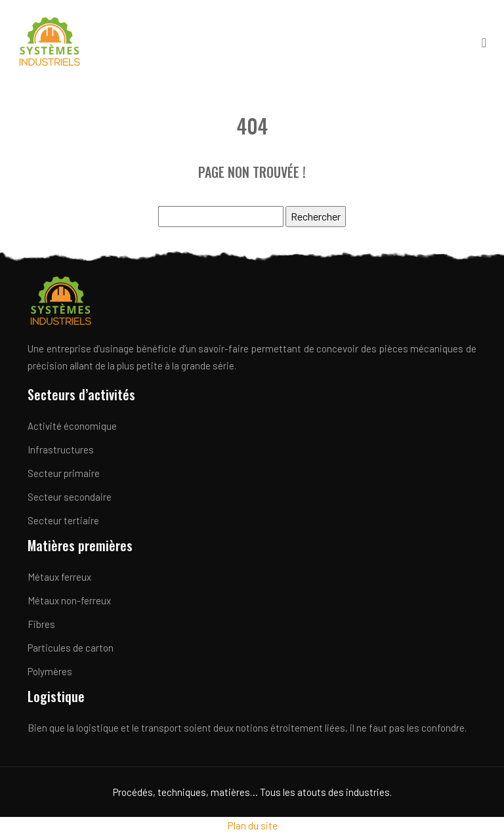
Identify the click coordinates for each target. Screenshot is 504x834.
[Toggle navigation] (484, 41)
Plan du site (252, 825)
